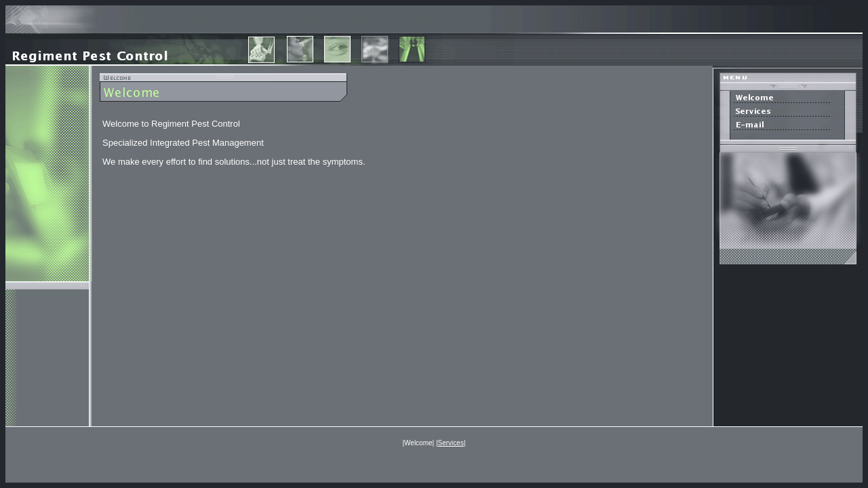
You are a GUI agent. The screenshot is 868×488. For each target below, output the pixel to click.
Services (451, 443)
